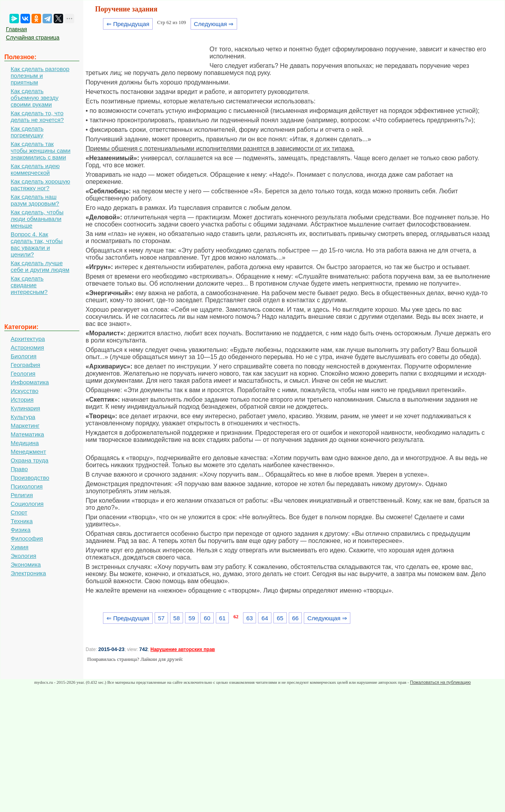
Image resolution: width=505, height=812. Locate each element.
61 (222, 618)
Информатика (30, 382)
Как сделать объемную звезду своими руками (35, 98)
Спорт (19, 512)
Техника (22, 521)
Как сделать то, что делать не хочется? (37, 116)
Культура (23, 417)
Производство (30, 478)
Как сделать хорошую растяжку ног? (40, 185)
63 (250, 618)
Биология (23, 356)
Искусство (24, 391)
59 (192, 618)
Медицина (25, 443)
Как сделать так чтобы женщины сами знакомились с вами (41, 151)
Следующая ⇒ (214, 24)
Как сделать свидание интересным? (29, 285)
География (25, 365)
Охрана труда (30, 460)
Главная (16, 29)
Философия (27, 538)
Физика (21, 530)
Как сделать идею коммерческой (35, 169)
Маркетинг (25, 426)
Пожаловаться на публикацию (440, 682)
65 (280, 618)
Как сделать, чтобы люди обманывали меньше (37, 219)
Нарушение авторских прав (182, 649)
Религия (22, 495)
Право (19, 469)
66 (295, 618)
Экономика (26, 564)
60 (207, 618)
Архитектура (28, 339)
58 (177, 618)
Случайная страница (33, 37)
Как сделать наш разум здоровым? (35, 200)
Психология (27, 486)
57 (161, 618)
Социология (27, 504)
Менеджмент (28, 452)
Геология (23, 373)
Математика (27, 434)
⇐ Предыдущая (128, 24)
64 (265, 618)
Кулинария (25, 408)
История (22, 399)
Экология (23, 556)
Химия (20, 547)
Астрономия (27, 347)
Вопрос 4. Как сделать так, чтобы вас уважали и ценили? (37, 244)
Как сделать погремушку (27, 132)
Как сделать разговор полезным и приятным (40, 76)
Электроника (28, 573)
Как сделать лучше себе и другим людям (40, 266)
